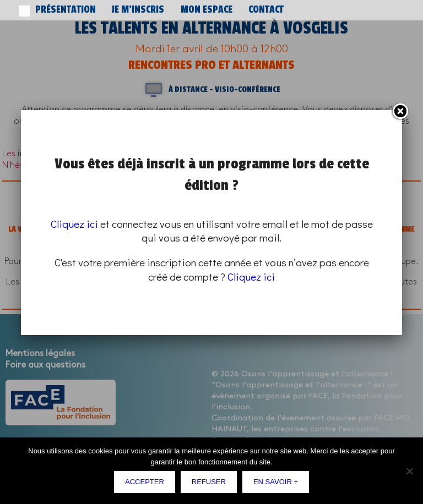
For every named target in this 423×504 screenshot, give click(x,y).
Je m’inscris (106, 10)
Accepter (145, 482)
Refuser (209, 482)
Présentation (54, 10)
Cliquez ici (74, 224)
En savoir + (276, 482)
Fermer (400, 112)
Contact (197, 10)
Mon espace (154, 10)
